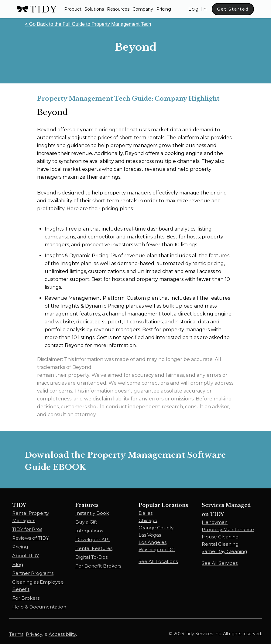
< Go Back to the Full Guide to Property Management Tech (88, 24)
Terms (16, 634)
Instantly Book (92, 513)
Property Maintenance (228, 529)
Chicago (148, 520)
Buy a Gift (86, 522)
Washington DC (157, 550)
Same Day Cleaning (224, 551)
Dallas (146, 513)
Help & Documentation (39, 607)
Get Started (233, 9)
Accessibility (62, 634)
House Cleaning (220, 537)
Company (143, 9)
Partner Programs (33, 573)
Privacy (34, 634)
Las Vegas (150, 535)
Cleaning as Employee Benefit (38, 586)
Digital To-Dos (91, 557)
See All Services (220, 563)
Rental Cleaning (220, 544)
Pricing (164, 9)
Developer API (93, 539)
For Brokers (26, 598)
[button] (73, 9)
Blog (18, 564)
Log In (198, 9)
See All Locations (158, 561)
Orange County (156, 528)
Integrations (89, 531)
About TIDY (26, 556)
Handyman (215, 522)
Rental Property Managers (31, 517)
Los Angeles (153, 542)
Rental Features (94, 548)
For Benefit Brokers (98, 566)
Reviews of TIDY (31, 538)
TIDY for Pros (27, 529)
